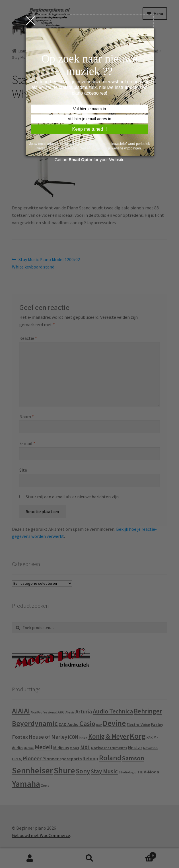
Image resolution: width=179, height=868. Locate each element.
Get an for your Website (90, 160)
